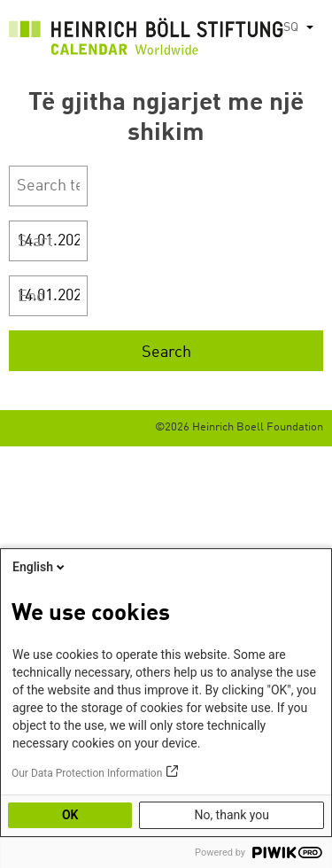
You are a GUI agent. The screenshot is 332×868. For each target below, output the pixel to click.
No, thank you (232, 815)
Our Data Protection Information (87, 773)
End (31, 297)
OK (70, 815)
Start (35, 242)
